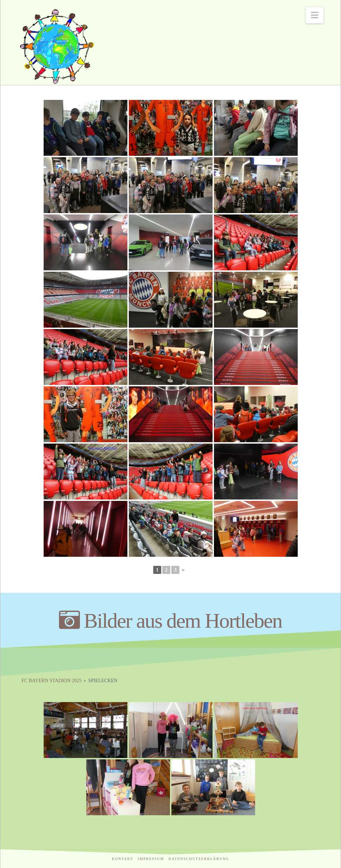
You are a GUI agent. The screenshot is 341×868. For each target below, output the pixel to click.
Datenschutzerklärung (199, 859)
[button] (315, 15)
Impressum (151, 859)
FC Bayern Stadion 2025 (52, 681)
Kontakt (123, 859)
